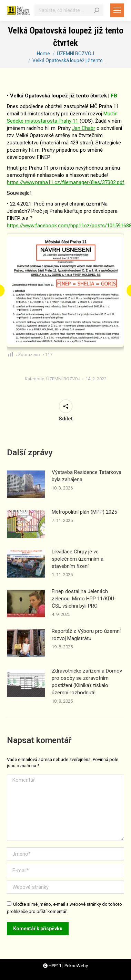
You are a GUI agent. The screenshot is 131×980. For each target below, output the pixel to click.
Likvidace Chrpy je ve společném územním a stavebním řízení (78, 559)
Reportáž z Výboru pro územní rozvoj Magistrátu (86, 635)
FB (114, 96)
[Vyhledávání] (69, 10)
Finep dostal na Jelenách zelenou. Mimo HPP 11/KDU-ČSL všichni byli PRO (84, 599)
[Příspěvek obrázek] (26, 484)
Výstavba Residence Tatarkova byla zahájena (87, 476)
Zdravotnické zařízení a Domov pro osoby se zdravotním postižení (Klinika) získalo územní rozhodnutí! (87, 682)
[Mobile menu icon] (117, 10)
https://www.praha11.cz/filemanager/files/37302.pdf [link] (66, 182)
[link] (84, 128)
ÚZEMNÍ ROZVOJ (63, 379)
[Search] (97, 10)
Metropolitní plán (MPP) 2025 (84, 512)
